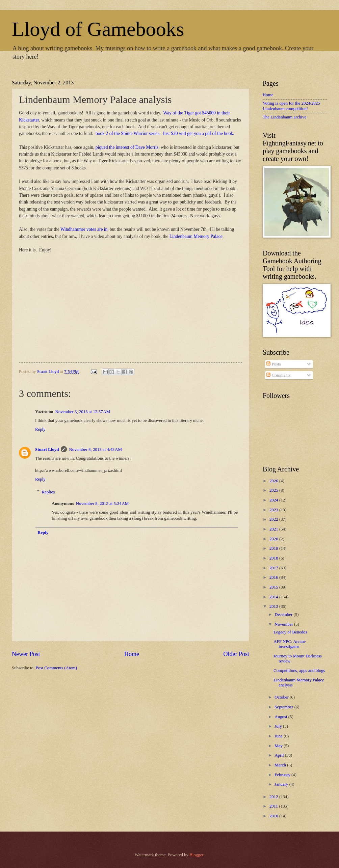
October (282, 697)
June (279, 736)
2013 (274, 606)
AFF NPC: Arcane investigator (290, 644)
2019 (274, 548)
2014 (274, 597)
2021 (274, 529)
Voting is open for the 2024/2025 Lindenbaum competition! (291, 106)
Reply (40, 429)
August (281, 717)
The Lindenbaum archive (284, 117)
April (280, 755)
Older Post (236, 654)
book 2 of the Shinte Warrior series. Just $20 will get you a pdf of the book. (165, 133)
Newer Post (26, 654)
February (283, 775)
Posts (273, 364)
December (284, 615)
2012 (274, 797)
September (284, 707)
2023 (274, 510)
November (284, 624)
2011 (274, 806)
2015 (274, 587)
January (282, 784)
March (281, 765)
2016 (274, 577)
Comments (278, 375)
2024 (274, 500)
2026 (274, 481)
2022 (274, 519)
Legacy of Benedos (290, 632)
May (279, 746)
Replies (48, 492)
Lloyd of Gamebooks (98, 29)
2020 (274, 539)
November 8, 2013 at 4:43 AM (95, 450)
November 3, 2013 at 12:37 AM (83, 412)
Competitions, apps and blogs (299, 671)
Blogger (196, 855)
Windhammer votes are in (84, 229)
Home (132, 654)
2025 (274, 490)
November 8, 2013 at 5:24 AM (102, 504)
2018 (274, 558)
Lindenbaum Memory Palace (196, 236)
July (279, 726)
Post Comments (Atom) (56, 668)
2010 (274, 816)
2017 (274, 568)
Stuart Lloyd (47, 450)
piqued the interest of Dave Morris (127, 147)
